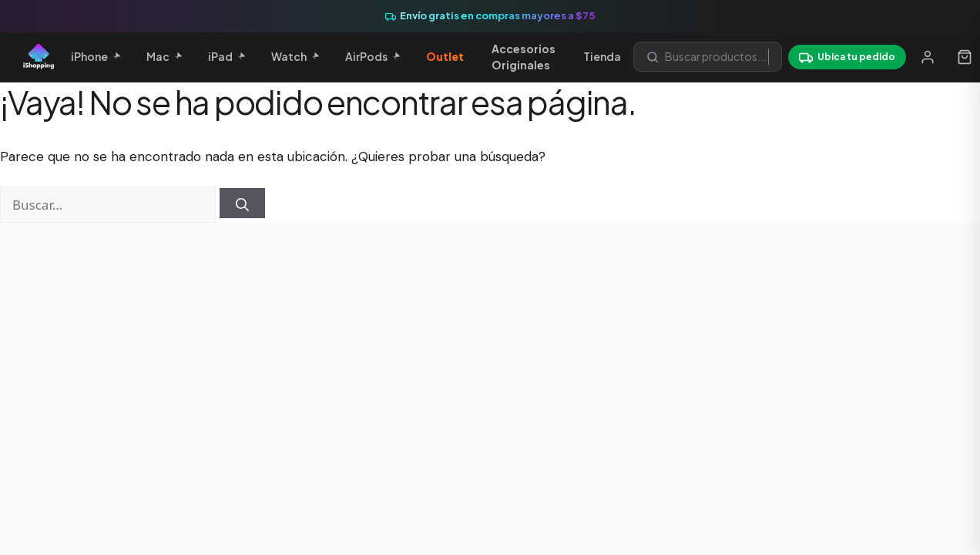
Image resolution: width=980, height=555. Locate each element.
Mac (164, 56)
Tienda (602, 56)
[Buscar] (242, 203)
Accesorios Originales (524, 57)
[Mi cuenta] (928, 57)
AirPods (373, 56)
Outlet (445, 56)
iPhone (96, 56)
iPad (227, 56)
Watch (295, 56)
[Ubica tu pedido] (847, 57)
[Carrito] (965, 57)
